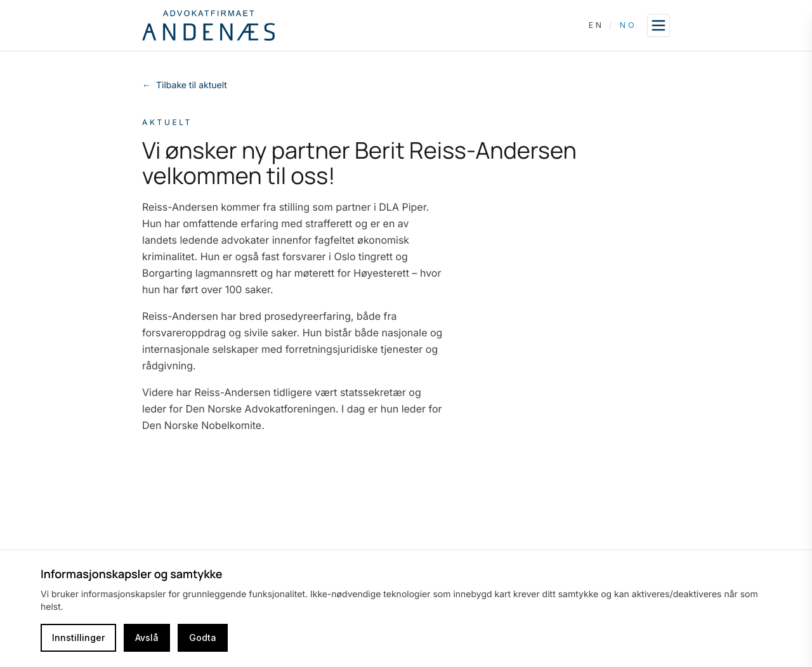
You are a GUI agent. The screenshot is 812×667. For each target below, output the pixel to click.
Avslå (147, 637)
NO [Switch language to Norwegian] (628, 25)
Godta (203, 637)
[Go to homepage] (208, 25)
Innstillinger (78, 637)
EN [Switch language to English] (596, 25)
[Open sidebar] (658, 25)
